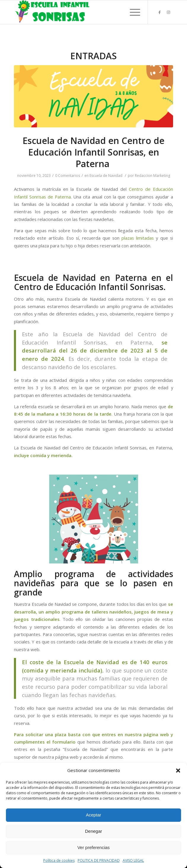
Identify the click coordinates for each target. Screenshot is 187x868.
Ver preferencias (93, 847)
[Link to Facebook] (160, 12)
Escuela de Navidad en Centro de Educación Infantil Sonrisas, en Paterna (93, 152)
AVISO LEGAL (133, 860)
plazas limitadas (138, 238)
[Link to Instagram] (169, 12)
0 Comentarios (68, 176)
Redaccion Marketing (152, 176)
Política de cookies (59, 860)
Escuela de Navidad (106, 176)
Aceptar (94, 815)
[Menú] (132, 12)
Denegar (94, 831)
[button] (178, 771)
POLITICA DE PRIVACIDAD (99, 860)
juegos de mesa (152, 612)
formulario (64, 742)
